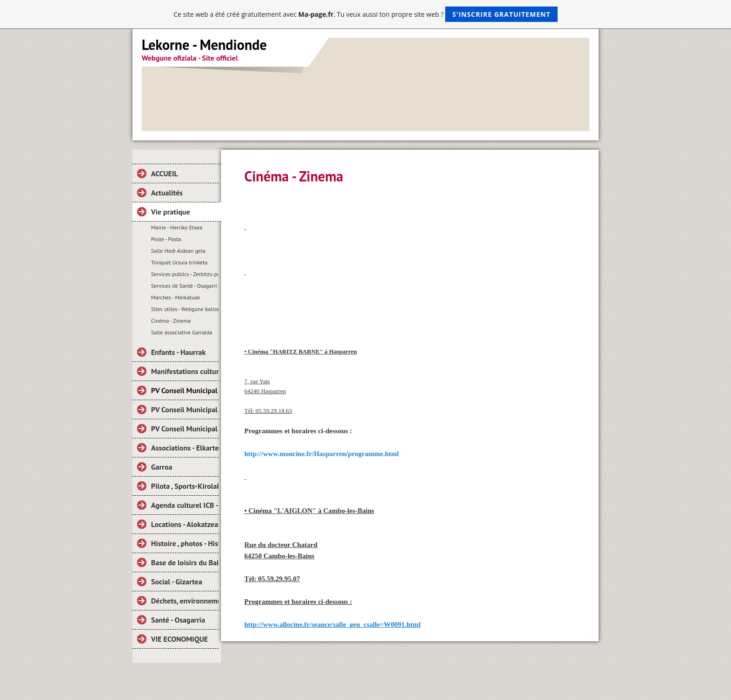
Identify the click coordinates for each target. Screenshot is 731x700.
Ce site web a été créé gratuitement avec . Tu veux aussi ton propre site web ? (365, 14)
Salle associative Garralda (182, 332)
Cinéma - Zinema (171, 321)
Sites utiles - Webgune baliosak (185, 309)
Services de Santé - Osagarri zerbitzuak (185, 286)
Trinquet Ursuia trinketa (179, 262)
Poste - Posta (166, 239)
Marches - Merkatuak (176, 297)
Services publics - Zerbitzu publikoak (185, 274)
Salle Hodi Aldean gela (178, 251)
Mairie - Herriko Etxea (177, 227)
